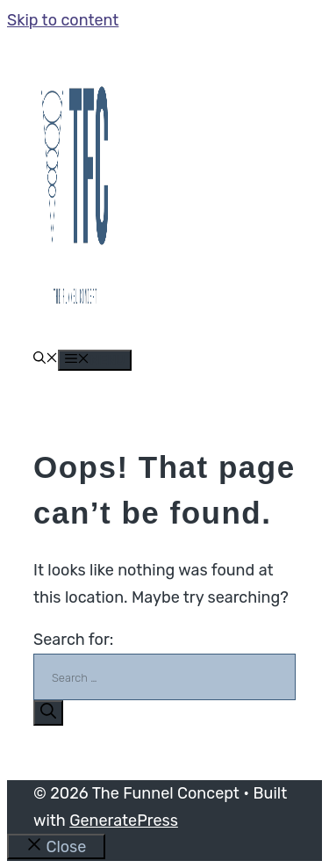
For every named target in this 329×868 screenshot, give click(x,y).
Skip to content (63, 20)
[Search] (48, 713)
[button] (46, 360)
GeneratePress (124, 821)
